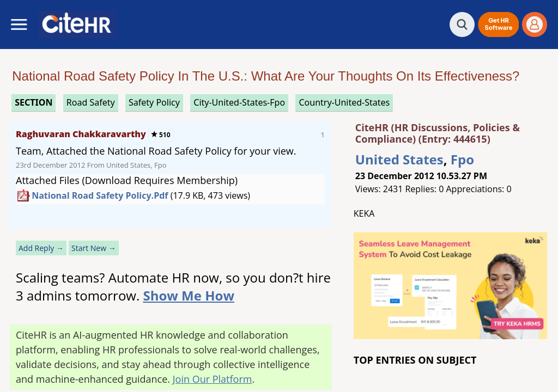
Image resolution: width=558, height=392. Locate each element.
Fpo (462, 159)
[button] (498, 24)
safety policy (154, 102)
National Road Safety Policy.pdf (100, 195)
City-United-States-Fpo (239, 102)
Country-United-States (344, 102)
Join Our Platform (213, 379)
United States (399, 159)
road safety (91, 102)
